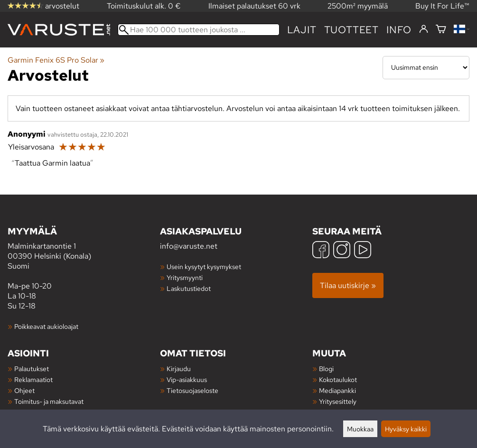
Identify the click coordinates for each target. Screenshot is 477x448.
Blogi (326, 369)
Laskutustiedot (189, 288)
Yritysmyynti (185, 277)
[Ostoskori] (441, 30)
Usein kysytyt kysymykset (204, 266)
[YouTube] (363, 251)
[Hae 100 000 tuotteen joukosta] (199, 30)
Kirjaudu (179, 369)
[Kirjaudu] (424, 29)
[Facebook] (321, 251)
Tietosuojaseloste (192, 390)
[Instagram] (342, 251)
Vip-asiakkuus (187, 379)
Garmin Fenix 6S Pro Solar (56, 60)
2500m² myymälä (358, 6)
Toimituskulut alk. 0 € (144, 6)
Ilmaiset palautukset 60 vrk (254, 6)
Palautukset (32, 369)
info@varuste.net (189, 246)
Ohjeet (24, 390)
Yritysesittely (338, 401)
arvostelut (43, 6)
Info (399, 30)
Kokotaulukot (338, 379)
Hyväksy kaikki (406, 429)
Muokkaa (360, 429)
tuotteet (351, 30)
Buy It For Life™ (442, 6)
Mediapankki (337, 390)
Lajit (302, 30)
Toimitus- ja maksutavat (49, 401)
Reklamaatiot (33, 379)
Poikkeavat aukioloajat (46, 326)
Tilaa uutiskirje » (348, 285)
